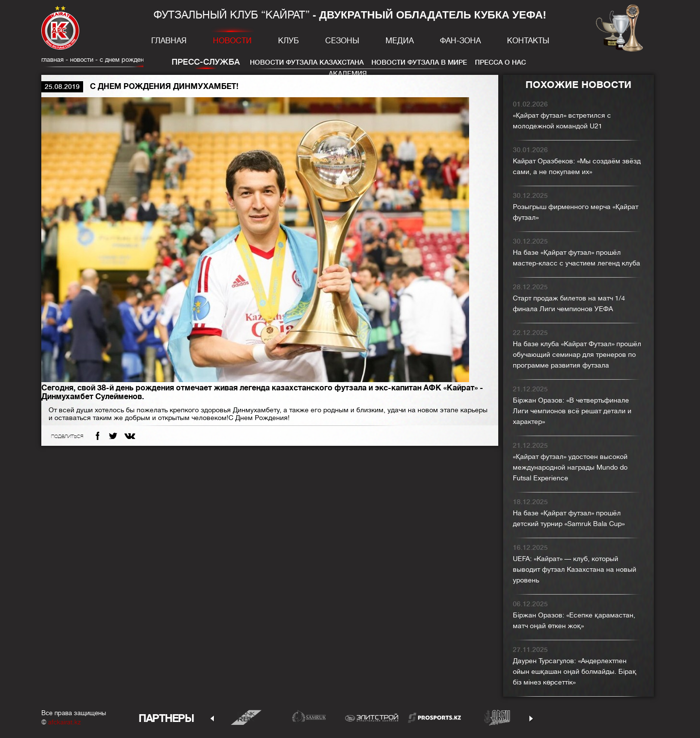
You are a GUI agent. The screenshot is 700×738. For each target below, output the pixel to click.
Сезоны (342, 41)
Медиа (400, 41)
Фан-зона (460, 41)
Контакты (528, 41)
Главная (169, 41)
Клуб (289, 41)
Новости (232, 41)
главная (52, 60)
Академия (348, 73)
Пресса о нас (500, 62)
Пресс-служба (206, 62)
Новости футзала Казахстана (307, 62)
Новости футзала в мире (419, 62)
